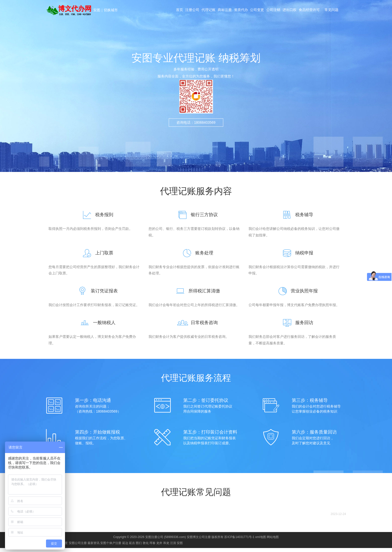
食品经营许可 (316, 10)
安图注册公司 (154, 541)
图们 (139, 547)
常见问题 (337, 10)
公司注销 (278, 10)
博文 (38, 518)
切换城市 (111, 10)
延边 (125, 547)
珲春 (152, 547)
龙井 (159, 547)
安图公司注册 (78, 547)
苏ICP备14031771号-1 (239, 541)
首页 (176, 10)
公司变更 (260, 10)
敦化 (146, 547)
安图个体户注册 (111, 547)
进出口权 (295, 10)
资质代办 (243, 10)
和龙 (166, 547)
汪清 (173, 547)
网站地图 (273, 541)
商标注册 (225, 10)
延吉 (132, 547)
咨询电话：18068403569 (196, 122)
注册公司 (190, 10)
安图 (97, 10)
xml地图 (261, 541)
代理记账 (208, 10)
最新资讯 (93, 547)
